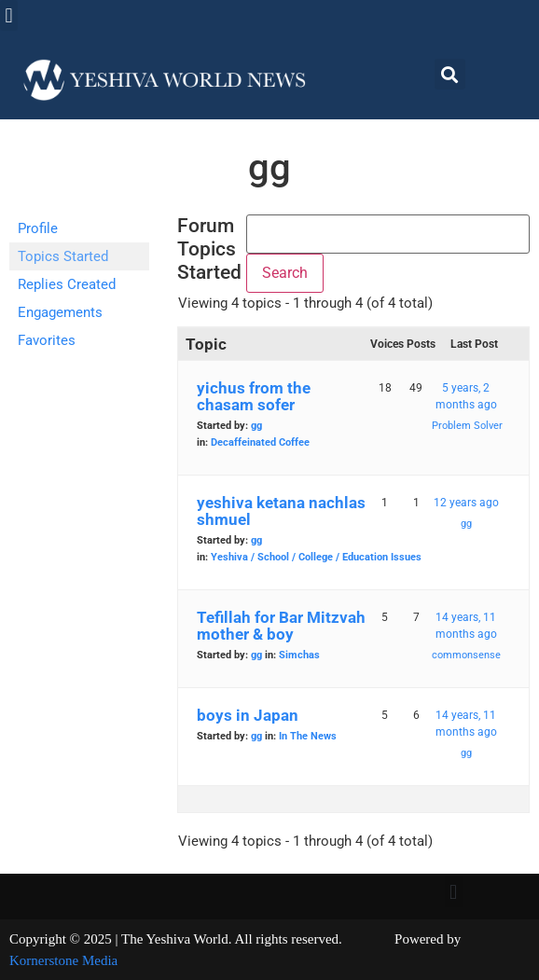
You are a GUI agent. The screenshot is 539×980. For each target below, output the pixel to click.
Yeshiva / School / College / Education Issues (316, 557)
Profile (38, 228)
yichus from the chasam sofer (254, 396)
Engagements (60, 312)
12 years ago (466, 503)
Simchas (299, 655)
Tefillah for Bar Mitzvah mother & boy (281, 626)
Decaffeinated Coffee (260, 442)
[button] (9, 15)
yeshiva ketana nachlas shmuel (281, 511)
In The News (308, 736)
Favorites (47, 340)
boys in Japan (248, 715)
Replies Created (67, 284)
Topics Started (63, 256)
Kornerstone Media (63, 960)
